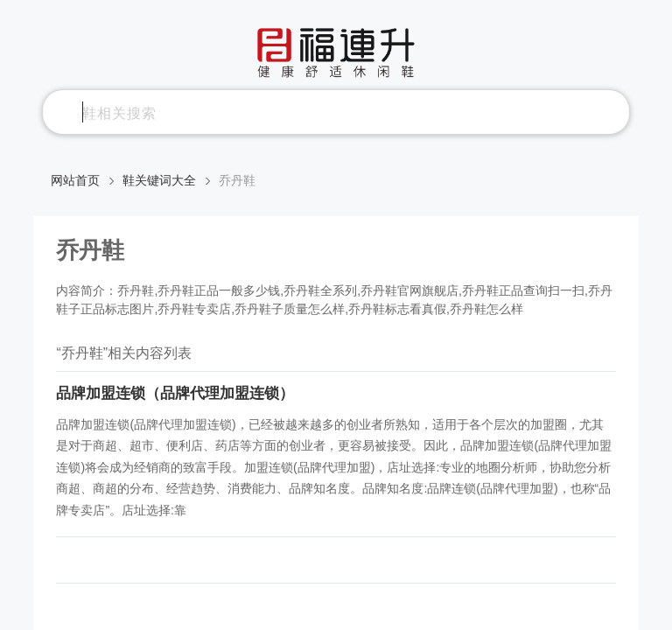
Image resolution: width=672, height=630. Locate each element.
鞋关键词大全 (159, 180)
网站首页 (75, 180)
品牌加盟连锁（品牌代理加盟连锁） (175, 393)
